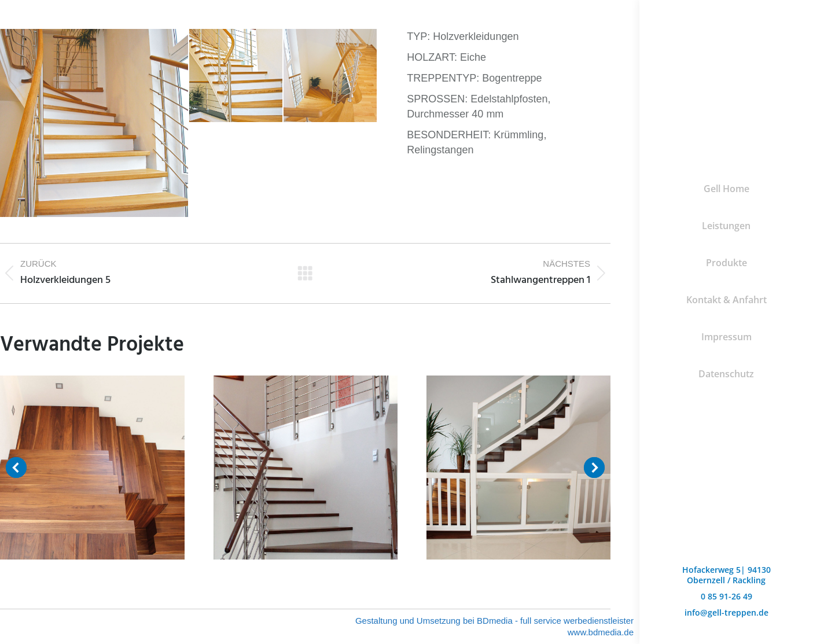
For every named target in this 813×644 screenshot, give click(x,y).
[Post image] (92, 468)
